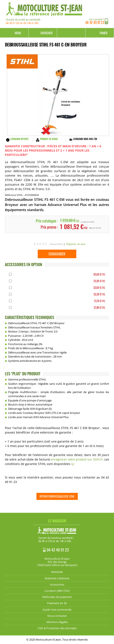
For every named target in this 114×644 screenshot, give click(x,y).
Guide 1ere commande (57, 610)
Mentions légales (57, 622)
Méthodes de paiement (57, 597)
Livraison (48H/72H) (57, 591)
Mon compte (71, 33)
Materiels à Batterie (57, 578)
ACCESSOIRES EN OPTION (24, 264)
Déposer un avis (76, 244)
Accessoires (57, 584)
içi (73, 464)
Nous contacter (57, 616)
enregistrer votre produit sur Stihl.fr (77, 459)
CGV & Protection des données (57, 628)
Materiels (57, 572)
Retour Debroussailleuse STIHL (57, 496)
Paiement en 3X (57, 603)
